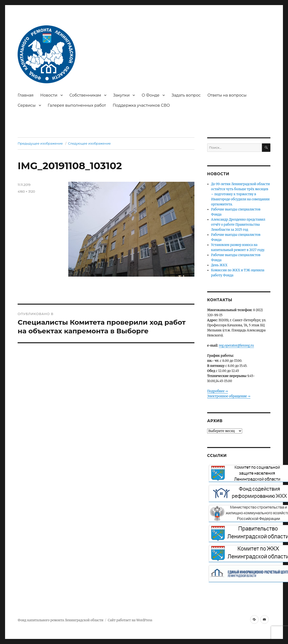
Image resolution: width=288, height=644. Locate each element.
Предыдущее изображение (40, 143)
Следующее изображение (89, 143)
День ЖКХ (219, 265)
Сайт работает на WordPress (130, 620)
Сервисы (27, 105)
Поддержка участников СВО (141, 105)
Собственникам (85, 95)
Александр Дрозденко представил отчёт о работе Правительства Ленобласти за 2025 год (238, 225)
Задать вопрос (186, 95)
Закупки (121, 95)
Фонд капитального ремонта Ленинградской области (60, 620)
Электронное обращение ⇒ (229, 396)
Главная (26, 95)
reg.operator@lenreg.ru (236, 346)
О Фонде (151, 95)
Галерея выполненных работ (77, 105)
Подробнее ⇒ (218, 391)
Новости (49, 95)
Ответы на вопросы (227, 95)
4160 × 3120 (26, 191)
